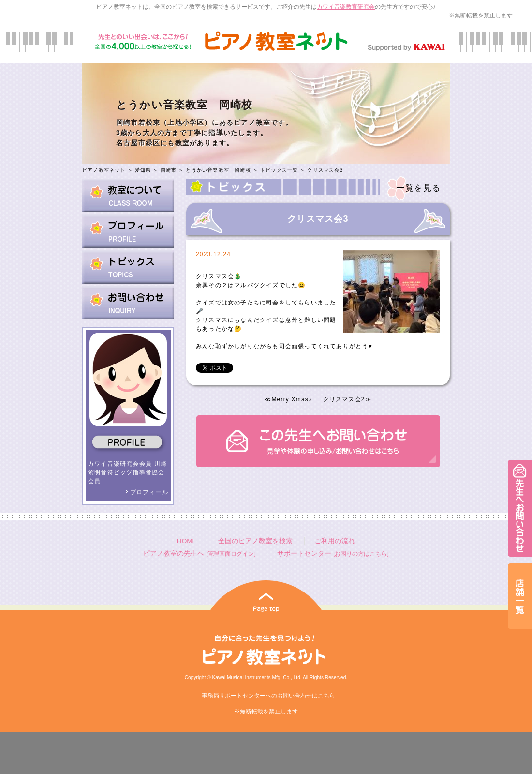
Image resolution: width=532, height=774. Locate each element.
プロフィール (147, 492)
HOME (187, 541)
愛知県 (143, 170)
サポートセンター (333, 554)
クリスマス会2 (344, 399)
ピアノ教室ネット (104, 170)
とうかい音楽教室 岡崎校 (218, 170)
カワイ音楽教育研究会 (346, 7)
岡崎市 (169, 170)
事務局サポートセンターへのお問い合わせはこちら (268, 696)
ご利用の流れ (335, 541)
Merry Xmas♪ (292, 399)
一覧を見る (419, 188)
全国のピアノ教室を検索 (255, 541)
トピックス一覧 (279, 170)
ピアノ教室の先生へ (199, 554)
